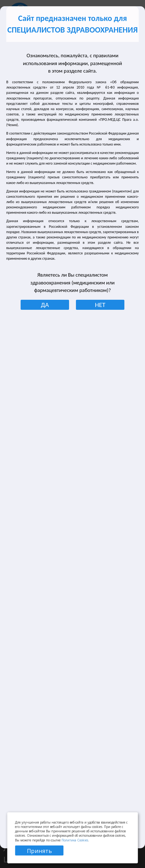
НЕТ (100, 305)
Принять (39, 851)
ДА (45, 305)
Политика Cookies (75, 840)
